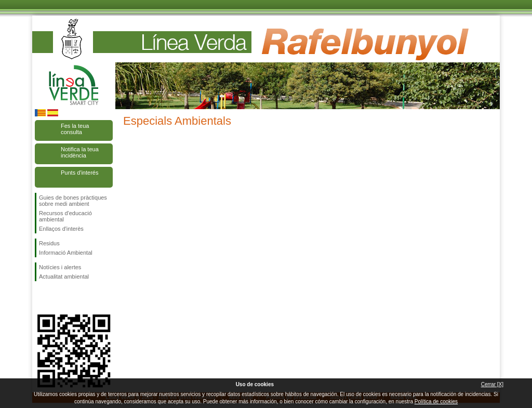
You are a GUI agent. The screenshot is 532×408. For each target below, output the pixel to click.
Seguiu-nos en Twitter (58, 298)
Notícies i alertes (60, 267)
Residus (49, 243)
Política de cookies (436, 402)
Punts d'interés (79, 173)
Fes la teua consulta (75, 129)
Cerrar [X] (492, 384)
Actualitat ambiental (64, 277)
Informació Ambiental (66, 253)
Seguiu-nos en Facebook (41, 298)
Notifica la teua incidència (80, 152)
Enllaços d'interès (61, 229)
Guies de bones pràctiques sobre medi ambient (73, 201)
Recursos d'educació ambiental (65, 216)
